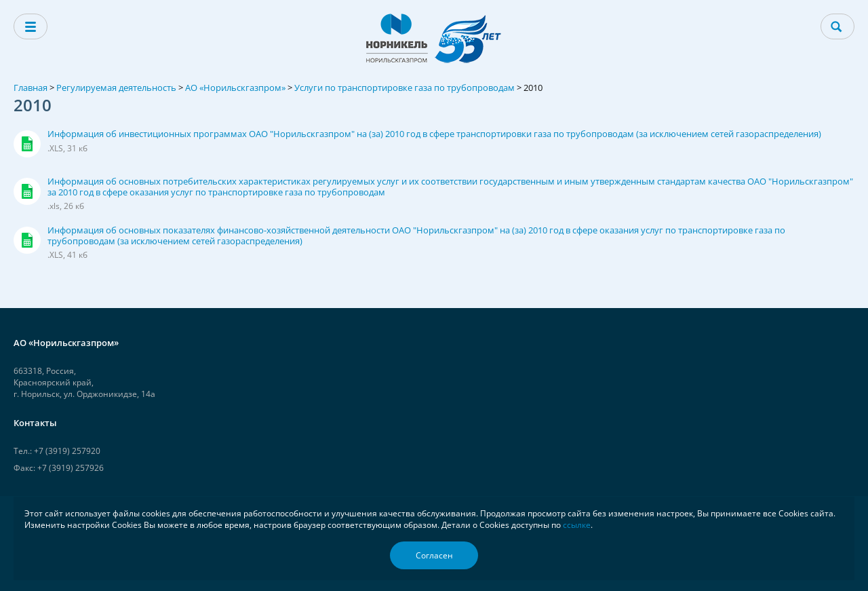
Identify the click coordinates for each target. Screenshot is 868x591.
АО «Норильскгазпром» (235, 88)
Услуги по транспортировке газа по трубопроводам (405, 88)
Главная (31, 88)
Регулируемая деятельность (116, 88)
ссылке (577, 525)
